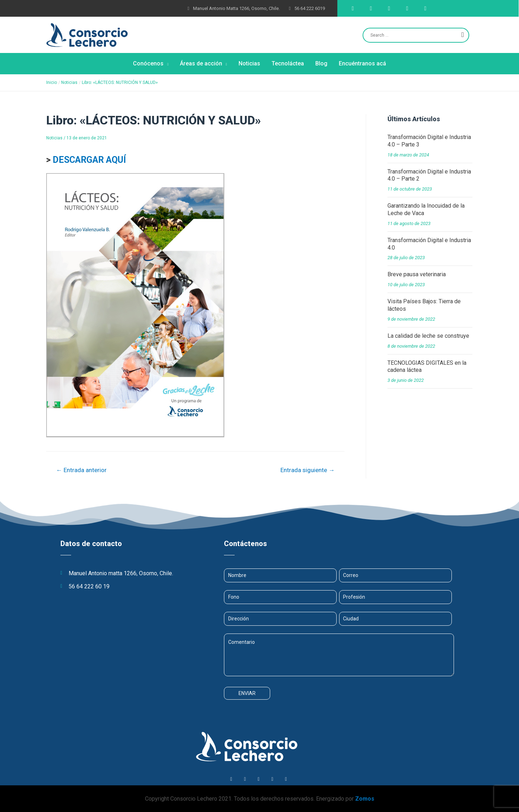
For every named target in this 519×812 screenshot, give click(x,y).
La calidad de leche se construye (428, 336)
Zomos (365, 799)
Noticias (54, 138)
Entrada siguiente (307, 470)
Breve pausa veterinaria (417, 274)
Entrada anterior (81, 470)
